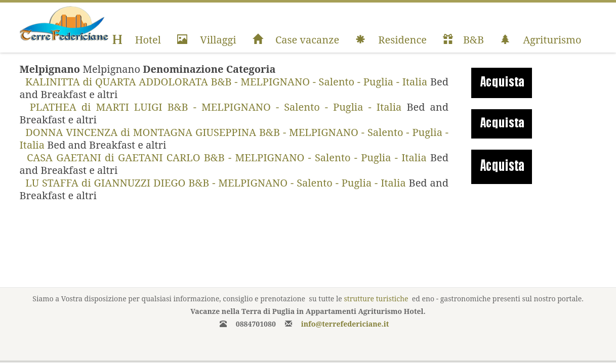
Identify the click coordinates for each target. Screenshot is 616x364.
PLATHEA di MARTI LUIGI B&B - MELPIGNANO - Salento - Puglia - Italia (213, 107)
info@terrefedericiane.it (345, 324)
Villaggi (207, 40)
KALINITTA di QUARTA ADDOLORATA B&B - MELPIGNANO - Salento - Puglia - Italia (225, 82)
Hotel (136, 40)
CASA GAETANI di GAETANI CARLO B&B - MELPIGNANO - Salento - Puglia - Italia (225, 157)
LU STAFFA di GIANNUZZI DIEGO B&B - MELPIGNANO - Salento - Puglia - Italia (214, 183)
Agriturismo (541, 40)
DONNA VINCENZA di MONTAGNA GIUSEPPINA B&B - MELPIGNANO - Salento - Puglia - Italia (234, 139)
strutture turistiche (376, 299)
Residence (391, 40)
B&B (463, 40)
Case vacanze (296, 40)
